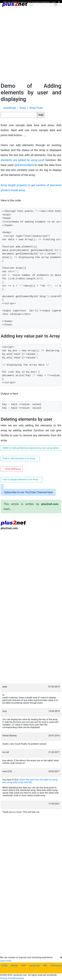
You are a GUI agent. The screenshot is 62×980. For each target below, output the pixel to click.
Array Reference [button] (12, 469)
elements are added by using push (23, 160)
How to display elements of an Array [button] (22, 479)
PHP (24, 966)
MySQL (15, 966)
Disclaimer (19, 978)
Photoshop (56, 966)
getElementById (24, 165)
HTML (5, 966)
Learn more (6, 961)
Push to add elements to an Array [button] (20, 458)
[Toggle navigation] (56, 4)
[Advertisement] (31, 44)
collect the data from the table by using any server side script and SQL (30, 781)
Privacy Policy (7, 978)
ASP (45, 966)
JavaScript (34, 966)
